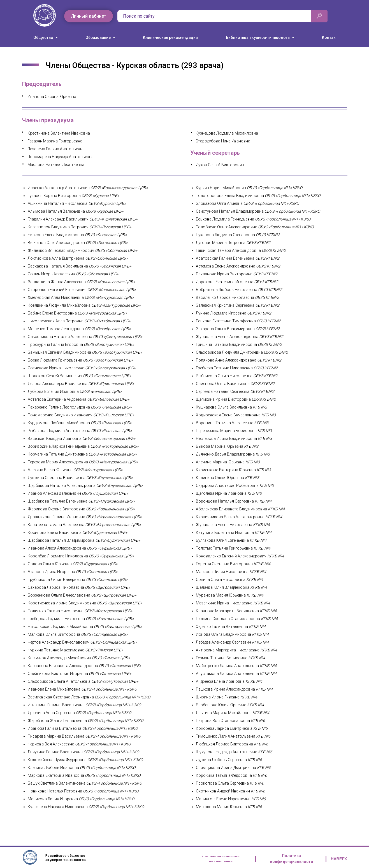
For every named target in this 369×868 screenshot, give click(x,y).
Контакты (331, 37)
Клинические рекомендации (170, 37)
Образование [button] (98, 37)
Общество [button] (44, 37)
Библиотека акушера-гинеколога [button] (258, 37)
